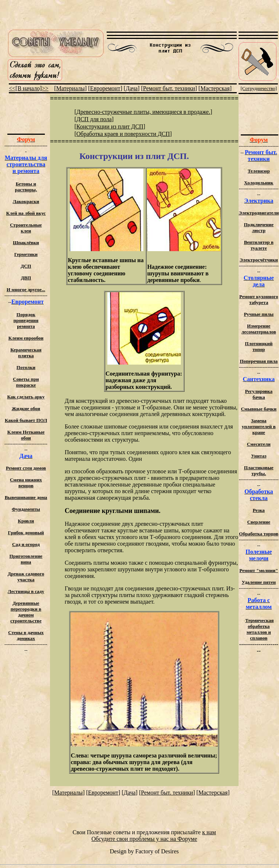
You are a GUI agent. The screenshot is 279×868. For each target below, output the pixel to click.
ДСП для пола (94, 119)
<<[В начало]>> (29, 88)
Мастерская (215, 88)
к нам (209, 832)
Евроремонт (105, 88)
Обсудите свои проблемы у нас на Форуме (144, 839)
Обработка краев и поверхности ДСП (123, 134)
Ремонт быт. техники (169, 88)
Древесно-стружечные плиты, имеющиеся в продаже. (143, 112)
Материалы (71, 88)
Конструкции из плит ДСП (110, 126)
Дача (132, 88)
